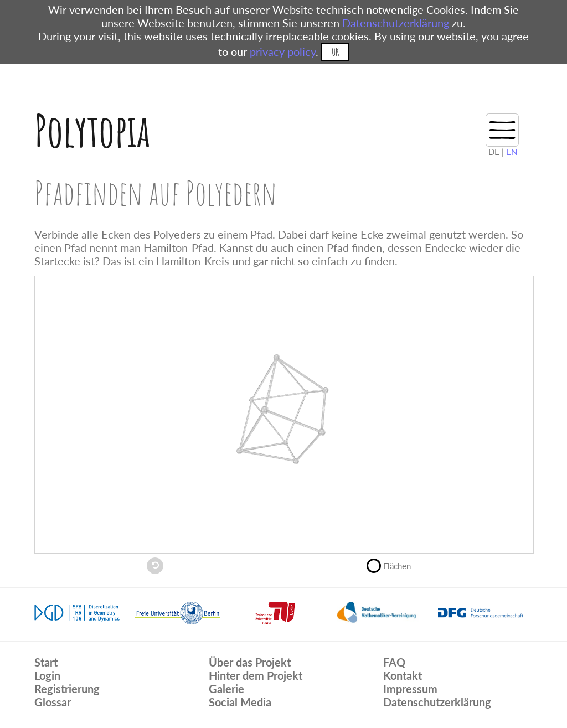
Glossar (53, 702)
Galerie (226, 689)
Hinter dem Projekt (256, 675)
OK (335, 52)
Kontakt (403, 675)
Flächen (393, 565)
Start (46, 662)
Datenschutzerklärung (396, 23)
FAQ (394, 662)
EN (512, 152)
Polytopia (92, 130)
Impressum (410, 689)
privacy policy (283, 51)
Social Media (240, 702)
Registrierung (67, 689)
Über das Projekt (250, 662)
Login (47, 675)
